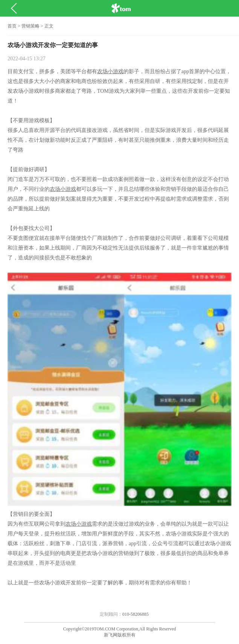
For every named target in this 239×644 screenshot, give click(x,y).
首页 (12, 26)
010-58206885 (135, 614)
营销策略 (30, 26)
